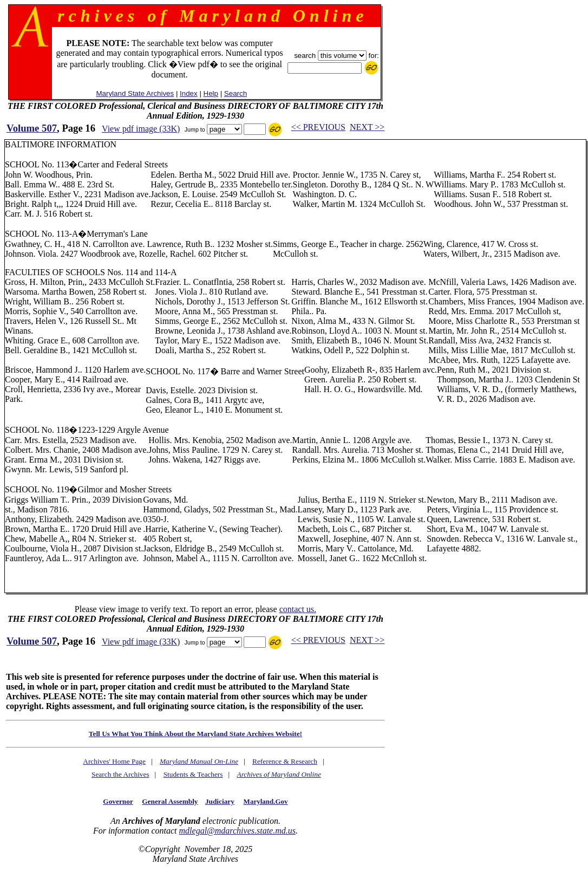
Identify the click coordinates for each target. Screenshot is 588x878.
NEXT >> (367, 127)
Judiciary (220, 801)
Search (236, 93)
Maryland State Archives (135, 93)
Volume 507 (32, 128)
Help (211, 93)
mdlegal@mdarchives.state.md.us (237, 831)
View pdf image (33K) (141, 129)
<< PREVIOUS (318, 127)
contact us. (298, 609)
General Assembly (170, 801)
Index (189, 93)
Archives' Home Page (114, 761)
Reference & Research (285, 761)
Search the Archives (120, 774)
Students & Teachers (193, 774)
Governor (118, 801)
